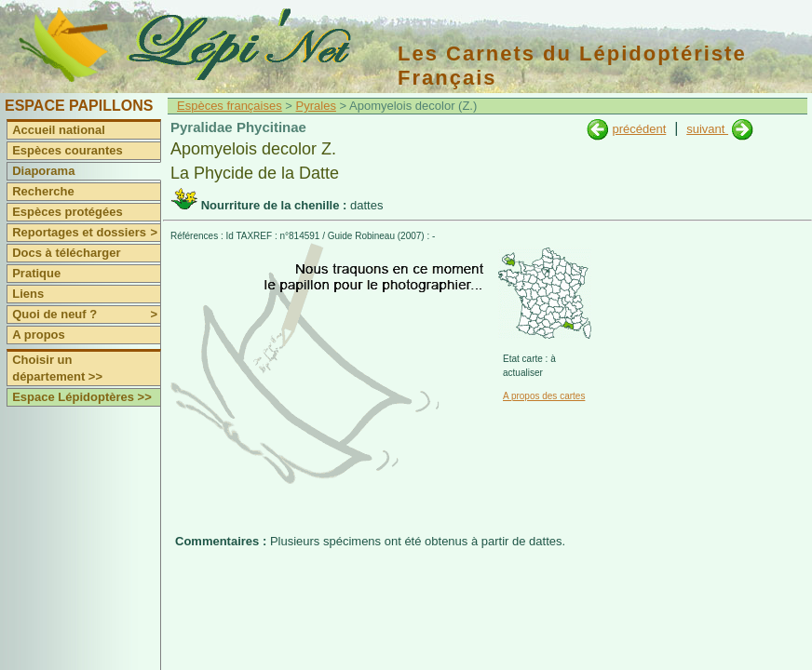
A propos (39, 335)
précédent (639, 129)
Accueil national (59, 130)
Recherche (43, 191)
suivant (707, 129)
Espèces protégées (68, 212)
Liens (28, 294)
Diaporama (43, 171)
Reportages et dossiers (86, 233)
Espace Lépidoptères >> (82, 397)
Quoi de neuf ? (86, 315)
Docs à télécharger (66, 253)
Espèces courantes (68, 150)
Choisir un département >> (57, 368)
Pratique (36, 273)
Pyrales (316, 106)
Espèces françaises (230, 106)
